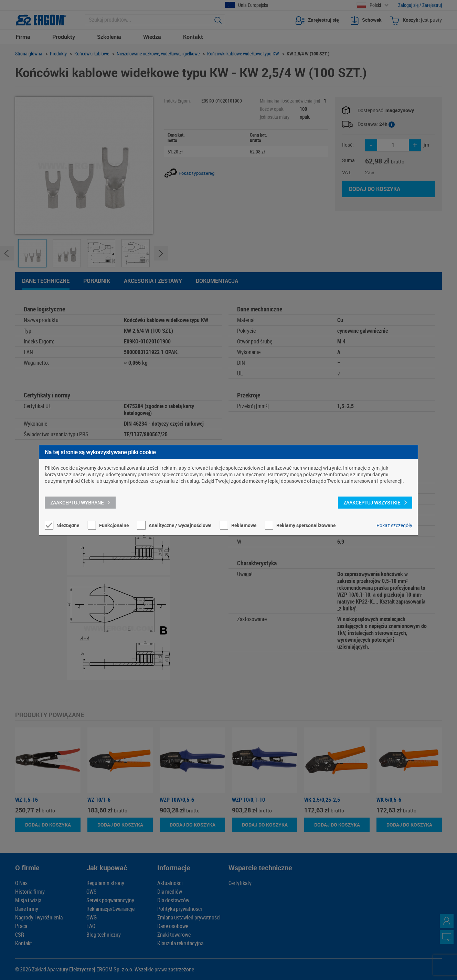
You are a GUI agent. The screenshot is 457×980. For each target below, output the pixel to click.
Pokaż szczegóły (394, 525)
